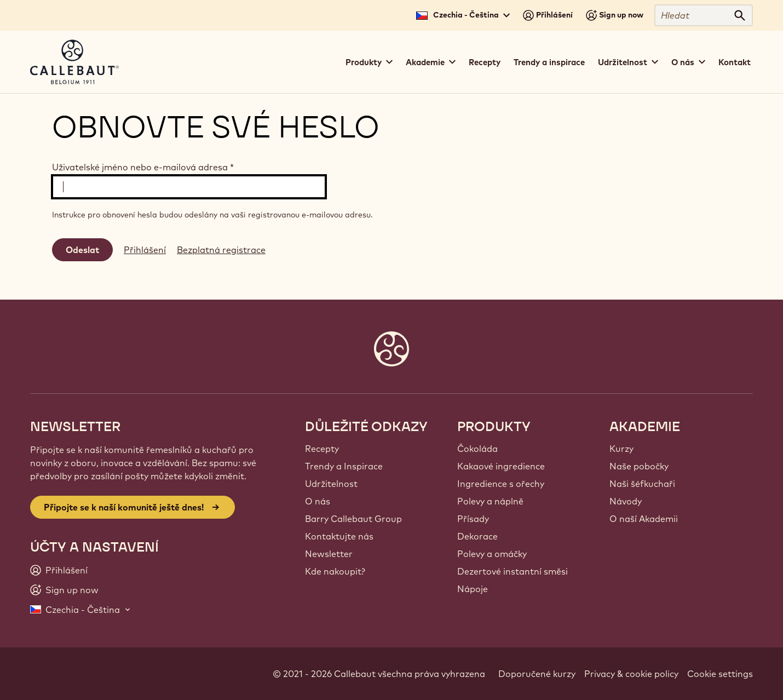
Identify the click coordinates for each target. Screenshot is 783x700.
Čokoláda (477, 449)
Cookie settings (720, 674)
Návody (626, 501)
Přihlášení (145, 250)
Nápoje (473, 589)
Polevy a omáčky (492, 554)
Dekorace (477, 536)
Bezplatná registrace (221, 250)
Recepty (485, 62)
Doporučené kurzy (537, 674)
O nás (318, 501)
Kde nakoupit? (335, 571)
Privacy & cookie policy (631, 674)
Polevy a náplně (490, 501)
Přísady (473, 519)
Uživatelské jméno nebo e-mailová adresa (143, 167)
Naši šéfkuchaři (642, 484)
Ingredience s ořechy (501, 484)
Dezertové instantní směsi (513, 571)
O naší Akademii (644, 519)
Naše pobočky (639, 466)
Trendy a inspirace (549, 62)
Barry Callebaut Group (353, 519)
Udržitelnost (331, 484)
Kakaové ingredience (501, 466)
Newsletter (329, 554)
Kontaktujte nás (339, 536)
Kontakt (735, 62)
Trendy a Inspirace (344, 466)
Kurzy (621, 449)
